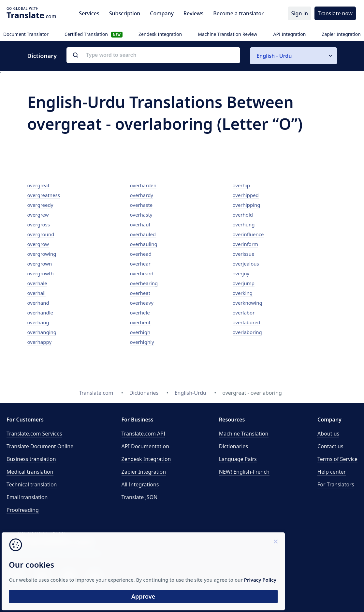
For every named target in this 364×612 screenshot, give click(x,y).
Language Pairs (238, 459)
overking (243, 293)
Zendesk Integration (160, 34)
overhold (243, 215)
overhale (37, 283)
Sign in (299, 13)
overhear (140, 264)
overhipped (246, 195)
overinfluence (248, 234)
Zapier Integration (341, 34)
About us (328, 434)
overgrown (40, 264)
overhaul (140, 224)
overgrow (38, 244)
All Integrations (140, 484)
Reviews (193, 13)
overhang (38, 322)
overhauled (143, 234)
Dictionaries (233, 446)
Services (89, 13)
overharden (143, 185)
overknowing (248, 303)
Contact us (330, 446)
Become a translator (238, 13)
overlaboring (247, 332)
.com (31, 15)
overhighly (142, 342)
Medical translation (30, 472)
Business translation (31, 459)
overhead (141, 254)
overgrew (38, 215)
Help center (332, 472)
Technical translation (32, 484)
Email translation (27, 497)
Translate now (335, 13)
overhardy (142, 195)
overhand (38, 303)
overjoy (241, 273)
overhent (140, 322)
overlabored (247, 322)
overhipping (247, 205)
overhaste (141, 205)
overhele (140, 313)
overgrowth (41, 273)
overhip (241, 185)
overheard (142, 273)
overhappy (40, 342)
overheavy (142, 303)
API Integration (289, 34)
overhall (36, 293)
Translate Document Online (40, 446)
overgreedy (40, 205)
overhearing (144, 283)
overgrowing (42, 254)
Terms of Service (337, 459)
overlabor (244, 313)
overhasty (141, 215)
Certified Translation (94, 34)
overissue (244, 254)
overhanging (42, 332)
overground (41, 234)
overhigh (140, 332)
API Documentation (146, 446)
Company (162, 13)
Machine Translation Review (227, 34)
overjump (244, 283)
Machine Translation (244, 434)
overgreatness (44, 195)
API (144, 434)
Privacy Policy (63, 572)
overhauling (144, 244)
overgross (39, 224)
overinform (246, 244)
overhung (244, 224)
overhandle (40, 313)
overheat (140, 293)
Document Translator (26, 34)
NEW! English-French (244, 472)
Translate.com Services (34, 434)
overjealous (246, 264)
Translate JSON (140, 497)
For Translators (336, 484)
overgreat (38, 185)
